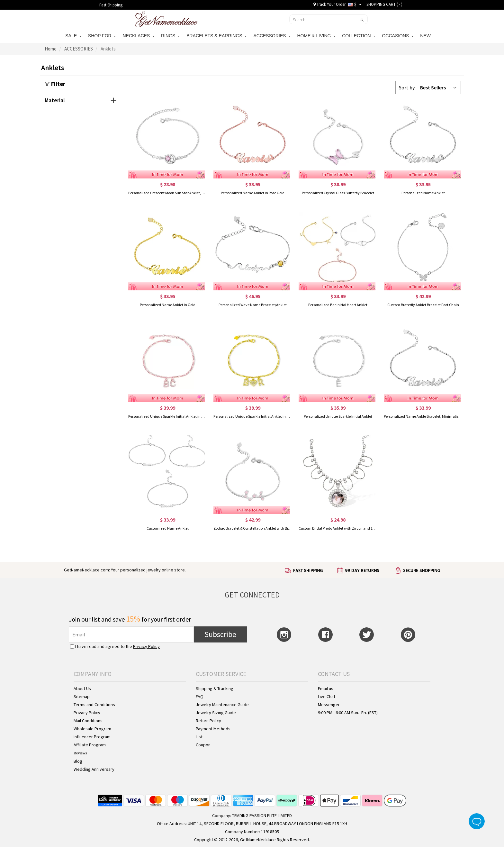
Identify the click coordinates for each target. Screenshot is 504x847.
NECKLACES (138, 36)
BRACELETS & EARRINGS (216, 36)
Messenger (329, 705)
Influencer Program (92, 737)
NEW (426, 36)
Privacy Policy (146, 646)
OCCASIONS (398, 36)
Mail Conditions (88, 721)
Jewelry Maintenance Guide (222, 705)
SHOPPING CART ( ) (384, 4)
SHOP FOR (102, 36)
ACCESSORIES (272, 36)
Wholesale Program (92, 729)
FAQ (200, 697)
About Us (82, 688)
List (199, 737)
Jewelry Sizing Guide (216, 713)
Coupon (203, 745)
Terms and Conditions (94, 705)
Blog (78, 761)
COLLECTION (359, 36)
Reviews (80, 753)
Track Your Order (329, 4)
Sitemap (82, 697)
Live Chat (327, 697)
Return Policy (208, 721)
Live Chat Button (477, 821)
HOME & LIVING (316, 36)
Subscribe (220, 634)
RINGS (170, 36)
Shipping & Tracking (215, 688)
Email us (326, 688)
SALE (73, 36)
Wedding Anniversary (94, 769)
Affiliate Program (90, 745)
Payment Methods (213, 729)
